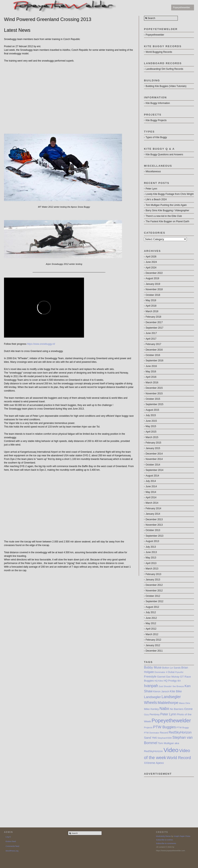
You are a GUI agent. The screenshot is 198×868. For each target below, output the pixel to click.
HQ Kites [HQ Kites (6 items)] (159, 681)
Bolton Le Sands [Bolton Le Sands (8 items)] (171, 668)
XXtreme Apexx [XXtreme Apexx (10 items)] (154, 763)
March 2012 (152, 634)
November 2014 (154, 459)
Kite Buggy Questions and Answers (164, 154)
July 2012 (151, 612)
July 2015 (151, 415)
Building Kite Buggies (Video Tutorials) (166, 86)
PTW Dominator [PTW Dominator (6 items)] (152, 733)
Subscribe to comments (166, 843)
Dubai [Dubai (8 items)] (171, 672)
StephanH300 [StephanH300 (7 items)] (164, 738)
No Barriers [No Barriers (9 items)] (177, 709)
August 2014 (152, 476)
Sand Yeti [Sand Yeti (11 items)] (150, 738)
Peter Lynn (151, 189)
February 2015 (153, 443)
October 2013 (153, 530)
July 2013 (151, 547)
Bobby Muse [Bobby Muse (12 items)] (153, 667)
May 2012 (151, 623)
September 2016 (154, 361)
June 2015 (151, 421)
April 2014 (151, 497)
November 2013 (154, 525)
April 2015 (151, 432)
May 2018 (151, 300)
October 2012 (153, 596)
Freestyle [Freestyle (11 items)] (150, 676)
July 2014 (151, 481)
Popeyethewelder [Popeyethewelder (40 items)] (171, 721)
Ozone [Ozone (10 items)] (188, 709)
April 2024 (151, 268)
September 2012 (154, 601)
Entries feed (11, 841)
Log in (8, 837)
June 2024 (151, 262)
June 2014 (151, 486)
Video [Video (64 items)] (171, 750)
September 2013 (154, 536)
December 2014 (154, 454)
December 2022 (154, 273)
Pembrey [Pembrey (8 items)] (155, 715)
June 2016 (151, 366)
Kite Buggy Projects (156, 120)
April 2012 (151, 629)
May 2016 (151, 372)
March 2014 (152, 503)
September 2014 (154, 470)
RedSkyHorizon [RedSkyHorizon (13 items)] (180, 732)
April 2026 (151, 257)
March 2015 (152, 437)
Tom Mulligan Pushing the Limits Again (166, 205)
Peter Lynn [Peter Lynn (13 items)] (168, 714)
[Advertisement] (169, 797)
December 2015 (154, 388)
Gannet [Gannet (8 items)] (161, 677)
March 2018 (152, 311)
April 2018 (151, 306)
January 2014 (153, 514)
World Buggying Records (159, 52)
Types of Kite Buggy (156, 137)
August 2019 (152, 278)
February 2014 (153, 508)
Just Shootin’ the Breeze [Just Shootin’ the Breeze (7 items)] (171, 686)
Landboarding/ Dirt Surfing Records (164, 69)
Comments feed (12, 846)
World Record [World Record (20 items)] (179, 758)
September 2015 (154, 404)
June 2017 (151, 333)
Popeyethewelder (181, 7)
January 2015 (153, 448)
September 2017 (154, 328)
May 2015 (151, 426)
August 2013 (152, 541)
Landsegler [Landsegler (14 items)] (152, 697)
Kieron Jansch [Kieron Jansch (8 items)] (161, 692)
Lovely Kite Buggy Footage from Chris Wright (170, 194)
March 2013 (152, 569)
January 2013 (153, 580)
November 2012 (154, 591)
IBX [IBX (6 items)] (179, 681)
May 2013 (151, 558)
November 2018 (154, 289)
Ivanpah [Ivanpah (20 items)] (151, 686)
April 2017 (151, 339)
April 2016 (151, 377)
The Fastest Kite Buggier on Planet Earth (167, 221)
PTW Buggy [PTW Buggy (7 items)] (183, 727)
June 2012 (151, 618)
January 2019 (153, 284)
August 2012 (152, 607)
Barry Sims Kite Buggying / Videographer (167, 210)
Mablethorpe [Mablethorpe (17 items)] (168, 703)
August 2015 (152, 410)
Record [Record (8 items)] (164, 733)
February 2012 (153, 640)
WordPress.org (12, 851)
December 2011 (154, 651)
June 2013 (151, 552)
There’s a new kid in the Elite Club (164, 216)
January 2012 (153, 645)
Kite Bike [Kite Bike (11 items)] (176, 691)
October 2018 (153, 295)
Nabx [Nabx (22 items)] (164, 708)
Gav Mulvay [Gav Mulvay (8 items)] (173, 677)
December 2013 (154, 519)
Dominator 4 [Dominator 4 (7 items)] (161, 672)
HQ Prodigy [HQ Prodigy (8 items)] (170, 681)
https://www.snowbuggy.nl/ (41, 344)
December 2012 (154, 585)
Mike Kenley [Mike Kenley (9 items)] (151, 709)
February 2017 (153, 344)
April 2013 (151, 563)
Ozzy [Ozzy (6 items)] (146, 715)
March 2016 (152, 383)
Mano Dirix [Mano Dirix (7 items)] (185, 703)
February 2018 (153, 317)
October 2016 (153, 355)
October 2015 (153, 399)
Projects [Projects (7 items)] (148, 727)
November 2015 (154, 394)
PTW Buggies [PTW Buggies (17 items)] (164, 727)
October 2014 (153, 465)
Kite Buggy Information (158, 103)
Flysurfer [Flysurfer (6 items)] (179, 672)
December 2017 (154, 322)
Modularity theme (163, 836)
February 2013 (153, 574)
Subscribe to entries (164, 840)
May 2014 (151, 492)
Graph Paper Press (182, 836)
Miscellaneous (153, 171)
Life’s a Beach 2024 (156, 199)
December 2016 (154, 350)
